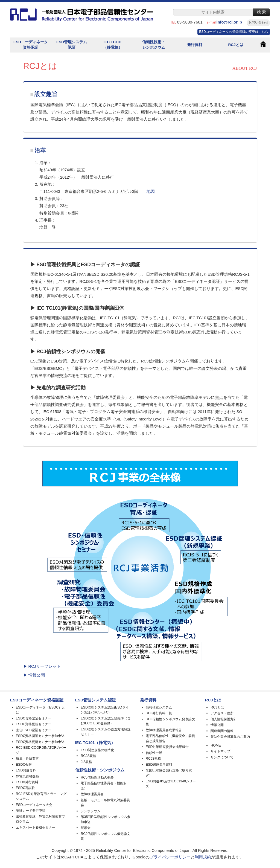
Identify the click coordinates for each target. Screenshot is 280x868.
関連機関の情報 (222, 731)
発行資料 (195, 45)
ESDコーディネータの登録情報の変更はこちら (234, 32)
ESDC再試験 (26, 788)
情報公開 (217, 725)
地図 (151, 191)
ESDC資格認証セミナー (34, 718)
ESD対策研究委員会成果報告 (167, 747)
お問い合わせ (258, 22)
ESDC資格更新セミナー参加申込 (40, 742)
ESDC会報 (24, 765)
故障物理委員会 (92, 794)
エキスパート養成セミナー (36, 828)
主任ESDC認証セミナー (34, 730)
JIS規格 (86, 762)
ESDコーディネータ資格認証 (31, 45)
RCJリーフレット (45, 666)
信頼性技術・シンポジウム (154, 45)
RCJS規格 (88, 756)
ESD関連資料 (26, 770)
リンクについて (222, 757)
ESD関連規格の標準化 (97, 750)
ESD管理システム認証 (72, 45)
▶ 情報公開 (34, 675)
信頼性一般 (154, 753)
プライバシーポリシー (170, 857)
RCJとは (236, 45)
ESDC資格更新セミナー (34, 724)
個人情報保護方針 (224, 719)
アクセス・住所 (222, 713)
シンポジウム (91, 811)
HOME (216, 745)
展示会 (86, 828)
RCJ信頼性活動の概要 (97, 777)
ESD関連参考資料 (159, 765)
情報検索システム (159, 707)
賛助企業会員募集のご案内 (230, 737)
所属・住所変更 (27, 759)
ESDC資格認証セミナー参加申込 (40, 736)
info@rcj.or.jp (231, 22)
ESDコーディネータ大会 (34, 805)
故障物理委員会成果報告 (164, 730)
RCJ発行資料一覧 (159, 713)
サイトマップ (220, 751)
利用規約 (203, 857)
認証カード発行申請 (31, 811)
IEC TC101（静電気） (113, 45)
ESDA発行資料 (27, 782)
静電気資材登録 (27, 776)
